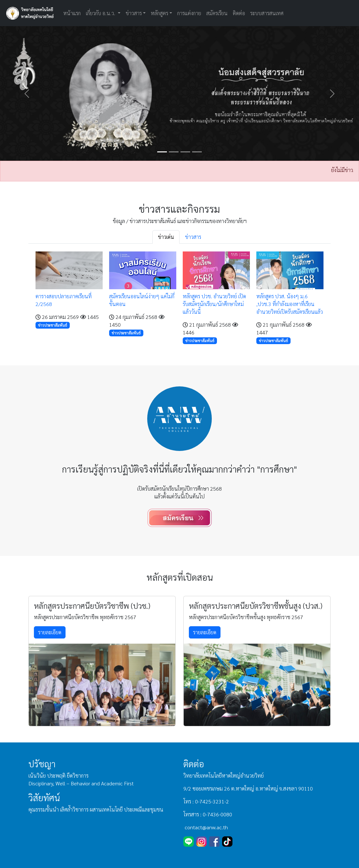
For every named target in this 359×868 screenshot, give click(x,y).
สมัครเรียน (217, 13)
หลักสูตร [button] (159, 13)
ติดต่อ (239, 13)
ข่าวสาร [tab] (193, 237)
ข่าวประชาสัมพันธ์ (53, 325)
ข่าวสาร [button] (134, 13)
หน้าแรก (72, 13)
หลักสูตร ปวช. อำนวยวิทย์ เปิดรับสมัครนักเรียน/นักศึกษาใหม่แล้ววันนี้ (214, 304)
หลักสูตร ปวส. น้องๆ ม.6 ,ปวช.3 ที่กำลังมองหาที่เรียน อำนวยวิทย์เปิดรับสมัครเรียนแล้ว (290, 304)
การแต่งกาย (189, 13)
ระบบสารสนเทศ (267, 13)
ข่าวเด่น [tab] (166, 237)
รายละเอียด (50, 632)
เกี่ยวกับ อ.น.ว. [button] (101, 13)
